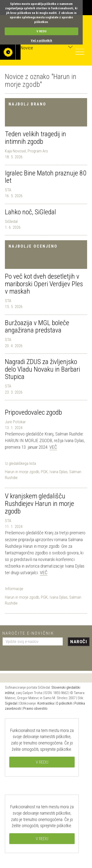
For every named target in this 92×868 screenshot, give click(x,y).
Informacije (14, 589)
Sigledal (11, 703)
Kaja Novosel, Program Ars (26, 151)
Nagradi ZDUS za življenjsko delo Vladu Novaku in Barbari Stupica (42, 369)
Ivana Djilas (58, 472)
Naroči (79, 642)
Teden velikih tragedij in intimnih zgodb (35, 138)
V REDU (41, 31)
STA (8, 190)
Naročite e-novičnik (28, 633)
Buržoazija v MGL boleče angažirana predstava (37, 327)
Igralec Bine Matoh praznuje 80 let (46, 177)
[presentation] (40, 656)
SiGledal (11, 221)
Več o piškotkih (41, 40)
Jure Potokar (15, 422)
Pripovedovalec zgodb (33, 412)
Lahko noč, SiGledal (30, 212)
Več (53, 447)
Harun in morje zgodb (22, 472)
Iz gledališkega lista (20, 463)
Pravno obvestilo (35, 708)
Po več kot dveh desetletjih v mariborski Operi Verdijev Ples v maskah (44, 284)
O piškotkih (64, 703)
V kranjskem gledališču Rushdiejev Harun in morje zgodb (40, 504)
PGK (44, 472)
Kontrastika (46, 703)
